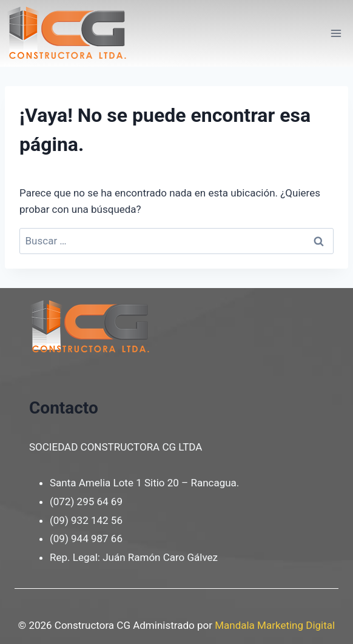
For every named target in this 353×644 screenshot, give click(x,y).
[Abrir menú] (336, 33)
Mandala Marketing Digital (275, 625)
